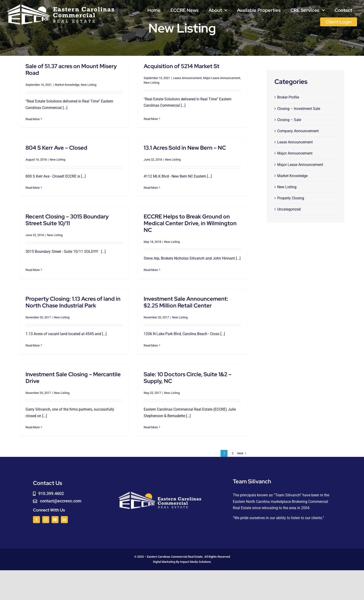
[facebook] (36, 516)
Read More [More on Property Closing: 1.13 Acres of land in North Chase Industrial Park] (33, 341)
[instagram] (46, 516)
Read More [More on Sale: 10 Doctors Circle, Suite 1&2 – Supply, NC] (139, 425)
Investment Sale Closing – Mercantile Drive (89, 366)
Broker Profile (288, 97)
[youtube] (55, 516)
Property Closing (291, 198)
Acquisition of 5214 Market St (178, 66)
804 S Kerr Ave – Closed (72, 140)
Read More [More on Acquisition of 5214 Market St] (147, 117)
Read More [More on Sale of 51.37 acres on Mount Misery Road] (33, 119)
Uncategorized (289, 209)
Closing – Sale (289, 120)
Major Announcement (295, 153)
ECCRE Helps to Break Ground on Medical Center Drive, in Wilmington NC (194, 218)
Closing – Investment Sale (299, 109)
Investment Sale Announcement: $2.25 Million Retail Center (182, 298)
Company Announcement (298, 131)
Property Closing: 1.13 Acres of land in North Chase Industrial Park (73, 298)
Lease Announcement (184, 78)
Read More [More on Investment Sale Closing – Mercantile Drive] (48, 416)
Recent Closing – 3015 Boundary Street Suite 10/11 (75, 215)
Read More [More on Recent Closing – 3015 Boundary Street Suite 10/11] (40, 258)
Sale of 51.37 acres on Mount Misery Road (71, 69)
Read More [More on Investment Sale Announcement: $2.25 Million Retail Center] (147, 341)
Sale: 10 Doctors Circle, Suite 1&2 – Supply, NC (176, 376)
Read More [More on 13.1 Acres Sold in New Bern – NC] (139, 189)
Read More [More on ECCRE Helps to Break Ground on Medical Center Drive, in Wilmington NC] (155, 265)
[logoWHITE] (61, 5)
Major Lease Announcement (218, 78)
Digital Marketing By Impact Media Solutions (182, 559)
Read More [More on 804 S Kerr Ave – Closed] (48, 180)
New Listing (89, 85)
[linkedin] (64, 516)
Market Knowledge (67, 85)
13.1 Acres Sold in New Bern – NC (173, 149)
